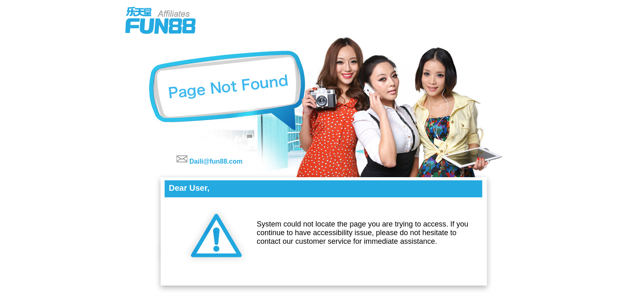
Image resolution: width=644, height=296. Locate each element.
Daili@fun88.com (216, 161)
